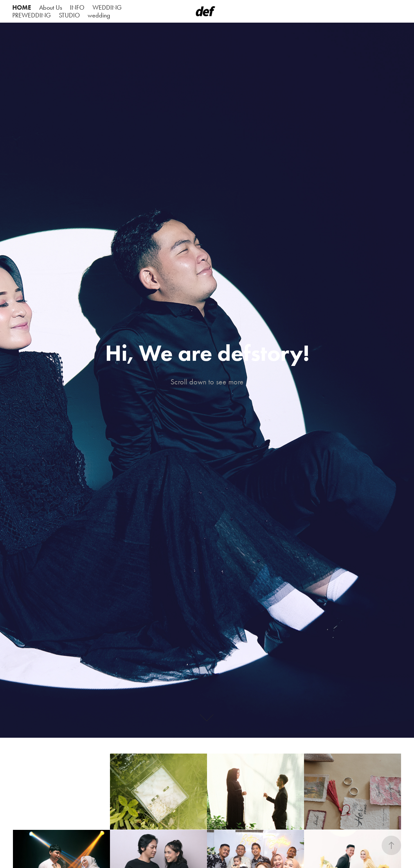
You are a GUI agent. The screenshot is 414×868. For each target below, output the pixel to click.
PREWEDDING (32, 15)
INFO (77, 7)
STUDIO (69, 15)
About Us (51, 7)
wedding (99, 15)
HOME (22, 7)
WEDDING (107, 7)
